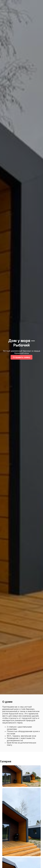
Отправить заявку (21, 357)
